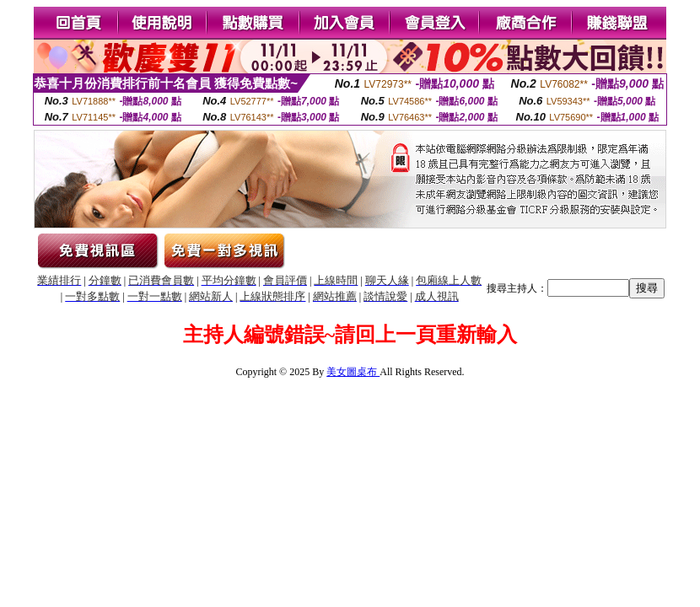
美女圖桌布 (353, 372)
